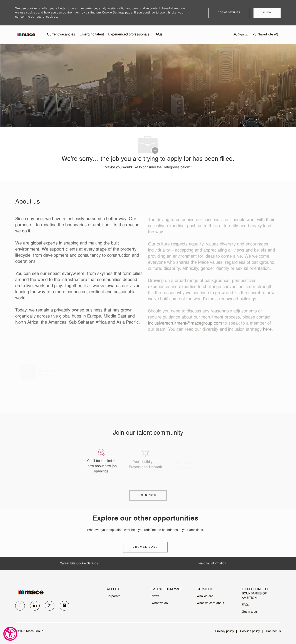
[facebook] (20, 606)
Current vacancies (61, 35)
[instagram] (64, 606)
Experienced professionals (129, 35)
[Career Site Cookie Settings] (79, 565)
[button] (229, 13)
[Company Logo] (26, 35)
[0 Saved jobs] (266, 35)
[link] (145, 547)
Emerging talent (92, 35)
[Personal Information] (212, 565)
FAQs (158, 35)
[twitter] (50, 606)
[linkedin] (35, 606)
